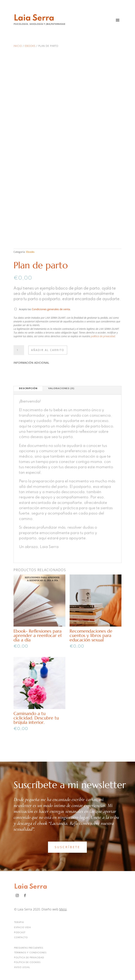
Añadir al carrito (48, 350)
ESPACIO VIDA (22, 928)
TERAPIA (19, 922)
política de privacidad (103, 336)
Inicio (18, 46)
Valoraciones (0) (61, 388)
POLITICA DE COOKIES (27, 963)
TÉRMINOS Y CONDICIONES (30, 953)
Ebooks (30, 46)
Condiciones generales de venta (51, 309)
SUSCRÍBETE (67, 847)
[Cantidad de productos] (19, 350)
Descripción (28, 388)
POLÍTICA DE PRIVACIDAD (29, 958)
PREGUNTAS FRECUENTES (29, 948)
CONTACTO (21, 938)
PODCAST (20, 933)
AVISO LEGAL (22, 967)
